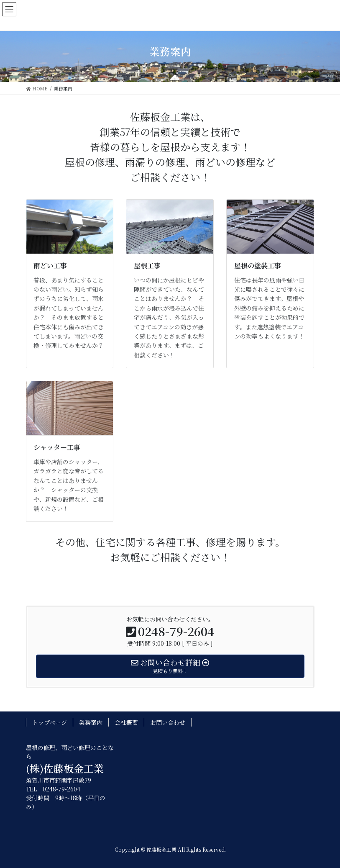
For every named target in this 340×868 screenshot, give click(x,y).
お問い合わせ (168, 722)
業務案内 (91, 722)
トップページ (50, 722)
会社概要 (126, 722)
